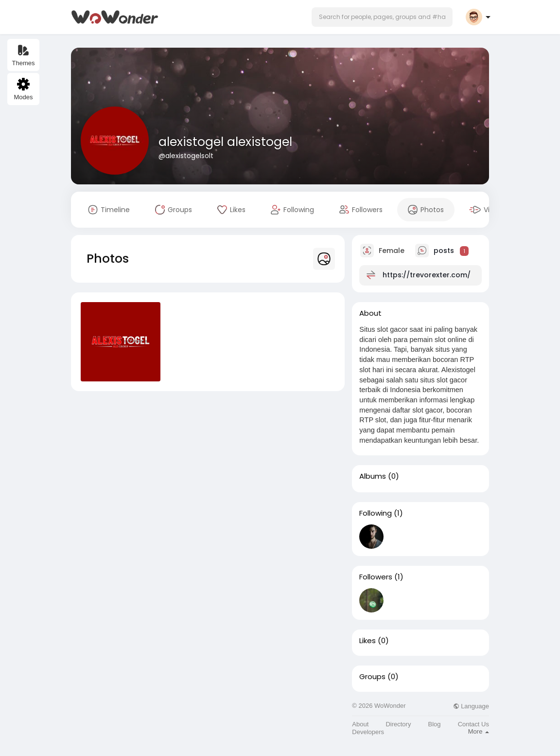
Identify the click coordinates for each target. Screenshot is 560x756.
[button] (382, 17)
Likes (367, 641)
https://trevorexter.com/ (427, 275)
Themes (24, 55)
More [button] (479, 731)
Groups (372, 677)
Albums (373, 476)
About (360, 724)
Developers (368, 732)
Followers (376, 577)
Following (376, 513)
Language (471, 706)
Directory (398, 724)
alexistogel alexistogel (225, 142)
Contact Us (473, 724)
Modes (23, 89)
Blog (435, 724)
